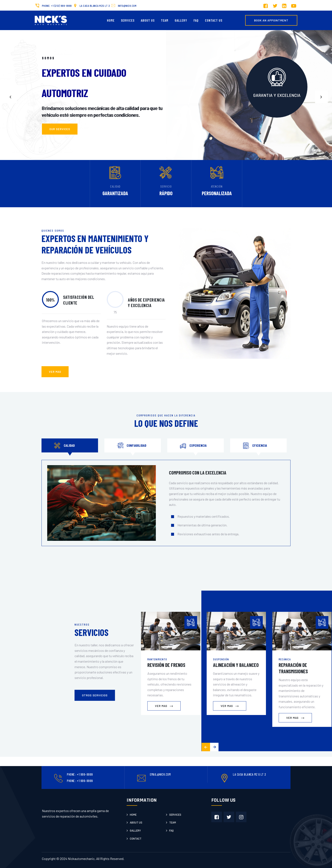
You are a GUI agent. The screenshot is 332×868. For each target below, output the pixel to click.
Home (111, 20)
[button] (321, 97)
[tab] (70, 445)
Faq (171, 830)
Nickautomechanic (81, 859)
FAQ (196, 20)
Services (128, 20)
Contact (136, 839)
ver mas (55, 372)
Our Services (60, 138)
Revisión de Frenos (166, 665)
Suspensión (221, 659)
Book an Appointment (271, 20)
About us (136, 822)
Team (165, 20)
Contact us (214, 20)
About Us (148, 20)
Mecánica (285, 659)
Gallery (181, 20)
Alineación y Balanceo (236, 665)
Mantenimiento (157, 659)
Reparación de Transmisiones (293, 668)
